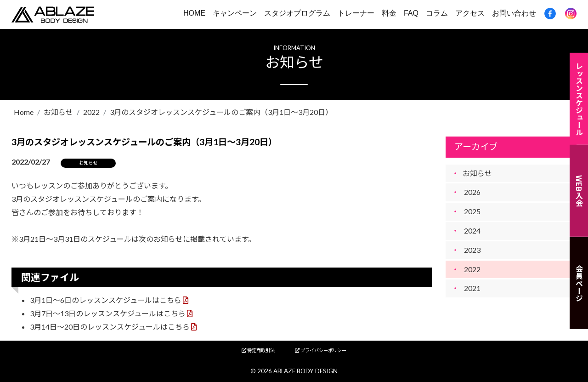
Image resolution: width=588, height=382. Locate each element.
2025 (472, 211)
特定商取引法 (258, 350)
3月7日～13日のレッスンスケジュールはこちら (108, 313)
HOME (194, 13)
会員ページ (579, 283)
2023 (472, 250)
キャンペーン (235, 13)
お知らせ (58, 112)
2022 (91, 112)
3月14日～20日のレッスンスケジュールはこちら (110, 327)
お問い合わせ (514, 13)
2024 (472, 231)
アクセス (470, 13)
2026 (472, 192)
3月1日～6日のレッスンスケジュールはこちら (106, 300)
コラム (437, 13)
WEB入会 (579, 191)
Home (24, 112)
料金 (389, 13)
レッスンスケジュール (579, 98)
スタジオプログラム (297, 13)
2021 (472, 288)
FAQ (411, 13)
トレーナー (356, 13)
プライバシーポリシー (321, 350)
